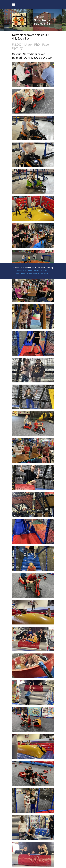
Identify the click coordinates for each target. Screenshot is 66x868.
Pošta (37, 270)
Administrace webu (25, 270)
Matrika (44, 270)
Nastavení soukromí (24, 273)
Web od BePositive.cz (42, 273)
